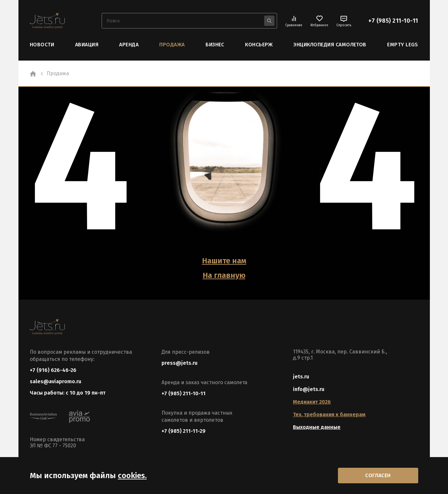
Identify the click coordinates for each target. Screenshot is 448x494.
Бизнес (215, 45)
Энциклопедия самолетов (330, 45)
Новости (42, 45)
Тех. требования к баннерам (329, 414)
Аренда (129, 45)
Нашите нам (224, 261)
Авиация (87, 45)
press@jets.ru (179, 363)
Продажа (172, 45)
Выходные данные (317, 427)
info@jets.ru (309, 389)
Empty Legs (403, 45)
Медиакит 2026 (312, 402)
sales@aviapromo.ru (56, 381)
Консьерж (259, 45)
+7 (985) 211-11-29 (184, 431)
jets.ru (301, 377)
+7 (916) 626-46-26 (53, 370)
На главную (224, 275)
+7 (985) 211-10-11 (393, 21)
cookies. (132, 476)
